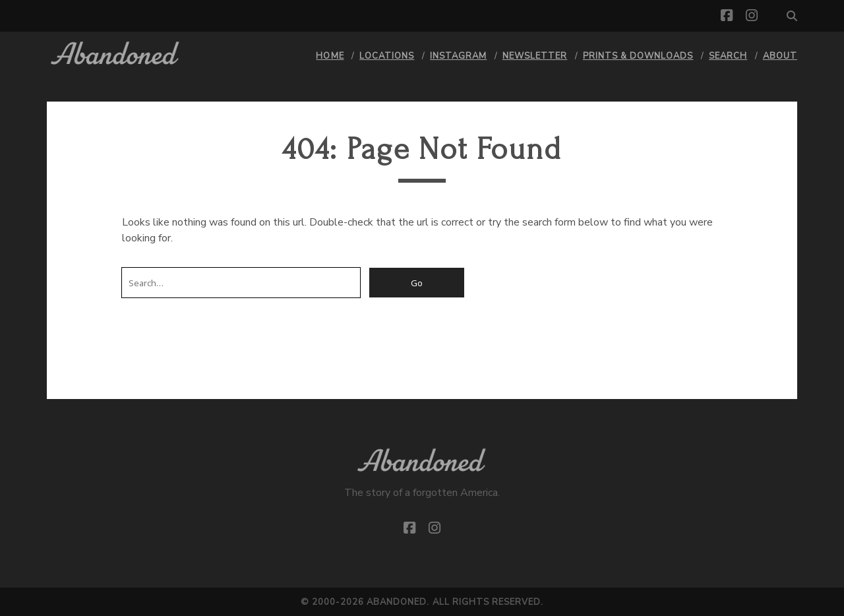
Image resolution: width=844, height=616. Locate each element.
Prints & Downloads (638, 56)
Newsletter (535, 56)
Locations (387, 56)
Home (330, 56)
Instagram (458, 56)
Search (728, 56)
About (780, 56)
